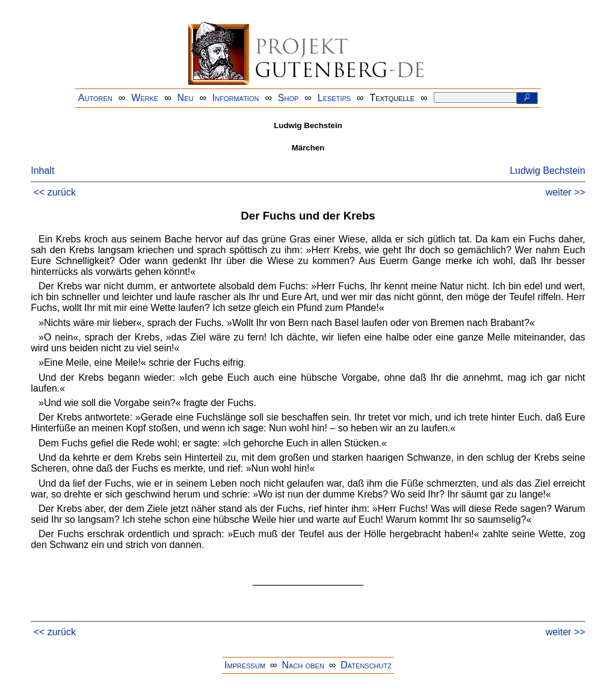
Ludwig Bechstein (547, 171)
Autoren (95, 98)
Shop (288, 98)
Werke (145, 98)
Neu (186, 98)
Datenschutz (366, 665)
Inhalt (42, 171)
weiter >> (565, 192)
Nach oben (303, 665)
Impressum (245, 665)
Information (236, 98)
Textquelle (393, 98)
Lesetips (334, 98)
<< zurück (55, 192)
